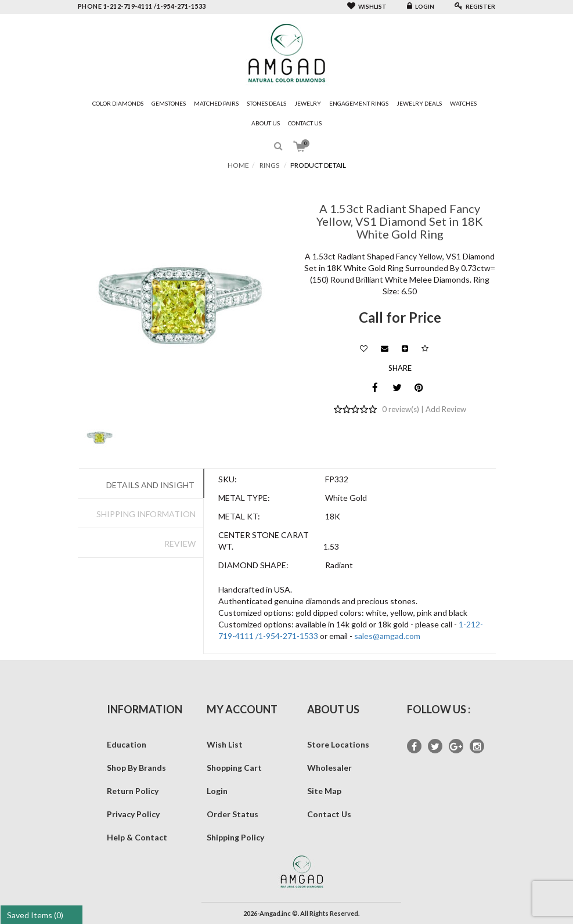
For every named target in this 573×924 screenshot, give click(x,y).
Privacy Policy (133, 814)
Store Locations (338, 744)
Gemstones (169, 103)
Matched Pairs (216, 103)
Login (421, 6)
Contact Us (305, 123)
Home (238, 165)
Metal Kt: (239, 516)
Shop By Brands (136, 768)
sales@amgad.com (387, 636)
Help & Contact (137, 837)
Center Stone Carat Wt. (264, 541)
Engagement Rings (359, 103)
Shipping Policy (235, 837)
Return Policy (133, 791)
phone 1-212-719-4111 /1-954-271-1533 (142, 6)
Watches (463, 103)
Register (475, 6)
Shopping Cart (234, 768)
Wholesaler (329, 768)
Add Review (446, 409)
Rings (269, 165)
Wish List (225, 744)
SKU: (228, 479)
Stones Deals (266, 103)
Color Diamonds (118, 103)
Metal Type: (244, 498)
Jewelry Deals (419, 103)
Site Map (324, 791)
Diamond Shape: (253, 565)
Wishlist (367, 6)
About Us (266, 123)
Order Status (233, 814)
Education (127, 744)
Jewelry (308, 103)
